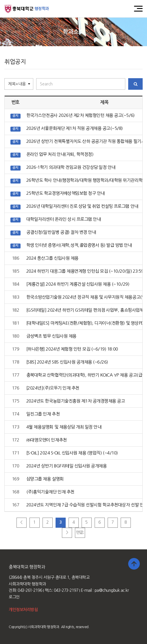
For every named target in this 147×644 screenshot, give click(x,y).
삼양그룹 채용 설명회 (45, 479)
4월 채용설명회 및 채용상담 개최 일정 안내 (64, 427)
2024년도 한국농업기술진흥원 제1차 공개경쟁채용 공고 (76, 401)
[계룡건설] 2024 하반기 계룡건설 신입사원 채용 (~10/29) (78, 284)
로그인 (14, 597)
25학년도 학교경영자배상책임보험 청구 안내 (66, 193)
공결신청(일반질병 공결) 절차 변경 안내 (61, 232)
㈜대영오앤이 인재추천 (47, 440)
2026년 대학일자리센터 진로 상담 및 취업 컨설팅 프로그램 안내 (82, 206)
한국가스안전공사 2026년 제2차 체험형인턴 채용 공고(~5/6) (80, 115)
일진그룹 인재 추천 (43, 414)
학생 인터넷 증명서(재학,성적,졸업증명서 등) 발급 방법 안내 (79, 245)
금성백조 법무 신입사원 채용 (51, 336)
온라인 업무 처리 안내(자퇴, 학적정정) (60, 154)
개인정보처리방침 (23, 610)
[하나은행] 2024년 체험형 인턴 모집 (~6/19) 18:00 (72, 349)
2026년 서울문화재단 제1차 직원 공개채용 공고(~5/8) (75, 128)
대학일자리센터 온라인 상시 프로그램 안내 (64, 219)
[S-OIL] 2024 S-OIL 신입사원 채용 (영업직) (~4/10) (72, 453)
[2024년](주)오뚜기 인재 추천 (53, 388)
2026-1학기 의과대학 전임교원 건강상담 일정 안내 (71, 167)
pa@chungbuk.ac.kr (112, 590)
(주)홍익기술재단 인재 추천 (50, 492)
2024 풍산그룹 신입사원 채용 (52, 258)
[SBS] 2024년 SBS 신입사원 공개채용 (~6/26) (67, 362)
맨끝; (80, 532)
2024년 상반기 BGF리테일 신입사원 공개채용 (67, 466)
